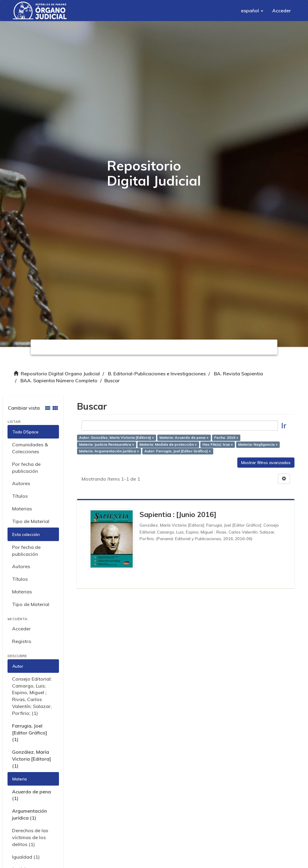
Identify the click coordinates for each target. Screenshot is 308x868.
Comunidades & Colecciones (30, 448)
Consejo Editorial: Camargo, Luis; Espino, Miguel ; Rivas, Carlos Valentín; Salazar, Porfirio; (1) (32, 696)
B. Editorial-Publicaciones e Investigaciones (157, 374)
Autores (21, 483)
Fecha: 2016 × (226, 437)
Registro (22, 641)
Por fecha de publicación (26, 468)
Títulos (20, 496)
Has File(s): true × (218, 444)
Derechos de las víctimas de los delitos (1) (30, 837)
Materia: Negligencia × (258, 444)
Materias (22, 509)
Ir (284, 425)
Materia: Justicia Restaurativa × (107, 444)
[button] (252, 11)
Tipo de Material (31, 521)
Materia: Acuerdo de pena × (184, 437)
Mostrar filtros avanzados (266, 463)
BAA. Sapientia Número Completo (59, 380)
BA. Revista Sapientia (238, 374)
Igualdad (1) (26, 857)
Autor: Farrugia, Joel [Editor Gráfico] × (178, 451)
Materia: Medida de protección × (168, 444)
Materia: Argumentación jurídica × (109, 451)
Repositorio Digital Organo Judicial (60, 374)
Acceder (21, 629)
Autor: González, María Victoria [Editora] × (117, 437)
